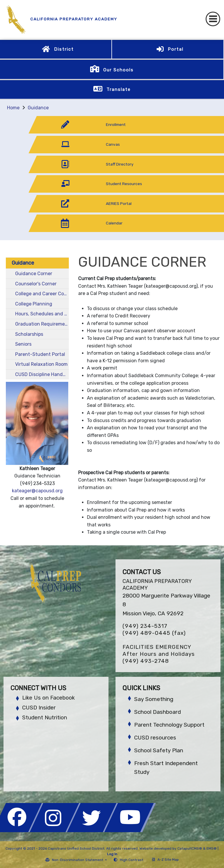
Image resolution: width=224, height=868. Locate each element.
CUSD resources (155, 738)
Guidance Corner (34, 274)
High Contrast (132, 860)
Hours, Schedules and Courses (42, 314)
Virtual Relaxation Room (41, 364)
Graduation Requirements (42, 324)
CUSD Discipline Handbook (42, 374)
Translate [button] (119, 89)
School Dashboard (157, 712)
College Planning (34, 304)
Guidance (38, 108)
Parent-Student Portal (40, 354)
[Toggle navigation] (213, 19)
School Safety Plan (159, 750)
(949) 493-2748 (146, 661)
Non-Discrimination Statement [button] (78, 860)
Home (13, 108)
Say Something (154, 699)
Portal (176, 49)
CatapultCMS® (190, 848)
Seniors (23, 344)
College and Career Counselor (42, 294)
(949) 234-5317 (145, 626)
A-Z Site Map (165, 860)
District (64, 49)
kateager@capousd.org (37, 491)
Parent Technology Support (169, 725)
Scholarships (29, 334)
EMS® (212, 848)
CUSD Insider (39, 708)
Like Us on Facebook (48, 698)
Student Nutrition (45, 717)
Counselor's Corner (36, 284)
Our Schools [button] (118, 70)
